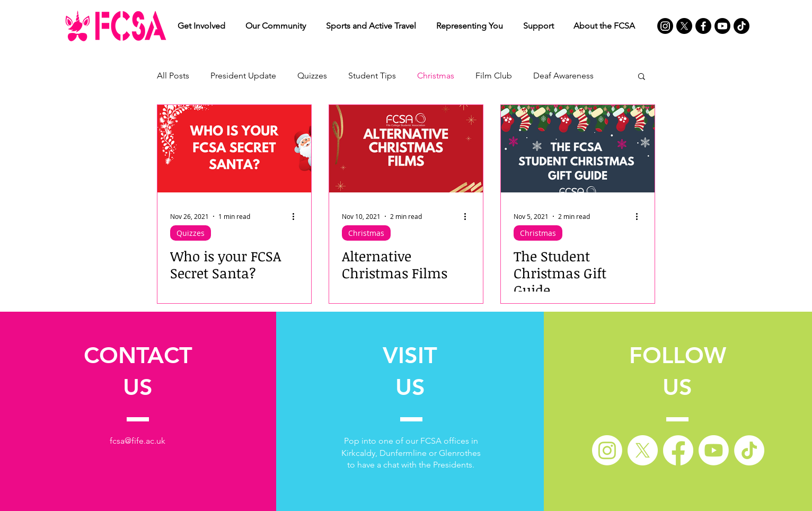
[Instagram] (665, 26)
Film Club (494, 76)
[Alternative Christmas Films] (406, 149)
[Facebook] (703, 26)
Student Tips (372, 76)
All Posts (173, 76)
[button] (201, 26)
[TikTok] (742, 26)
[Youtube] (722, 26)
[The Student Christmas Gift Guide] (578, 149)
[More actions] (297, 216)
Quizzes (312, 76)
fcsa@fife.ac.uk (138, 441)
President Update (243, 76)
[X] (684, 26)
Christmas (436, 76)
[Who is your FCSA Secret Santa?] (234, 149)
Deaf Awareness (563, 76)
